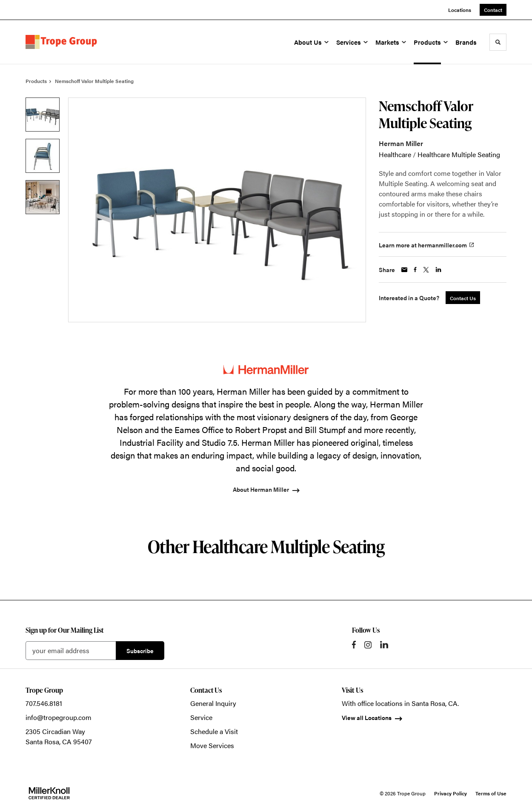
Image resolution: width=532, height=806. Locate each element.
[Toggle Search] (498, 42)
